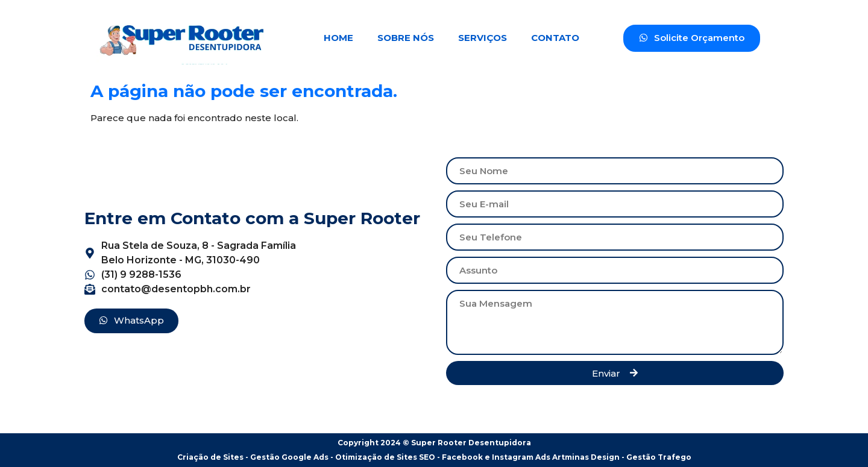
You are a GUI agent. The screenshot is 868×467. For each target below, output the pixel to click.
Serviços (483, 38)
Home (338, 38)
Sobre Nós (406, 38)
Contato (555, 38)
